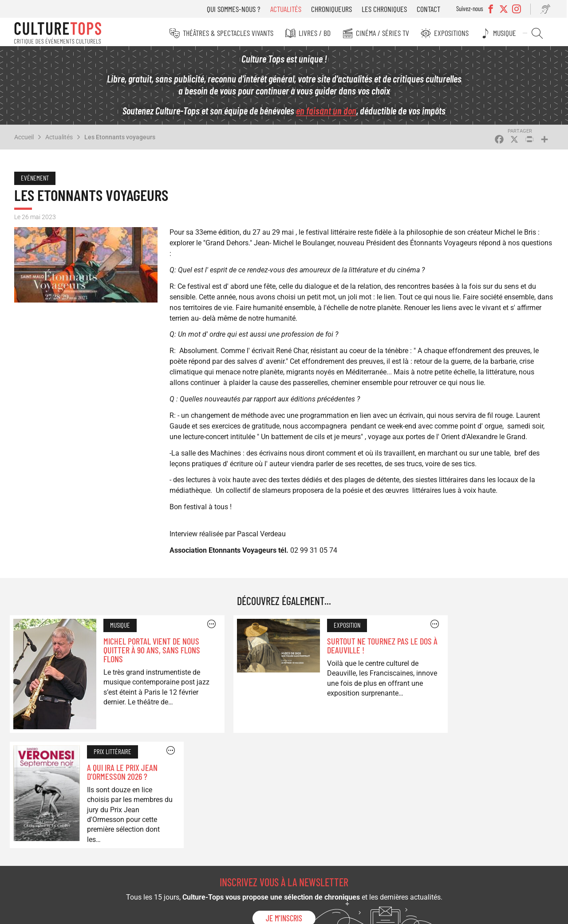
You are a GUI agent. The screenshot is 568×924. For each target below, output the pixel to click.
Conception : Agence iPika (518, 912)
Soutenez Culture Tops (217, 840)
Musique (508, 33)
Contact (432, 9)
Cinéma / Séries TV (387, 33)
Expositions (456, 33)
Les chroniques (387, 9)
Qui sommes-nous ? (237, 9)
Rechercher (539, 33)
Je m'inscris (284, 794)
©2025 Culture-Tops (402, 912)
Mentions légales (458, 912)
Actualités (289, 9)
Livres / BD (320, 33)
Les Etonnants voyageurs (120, 139)
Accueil (24, 139)
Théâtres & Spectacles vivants (235, 33)
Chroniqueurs (335, 9)
